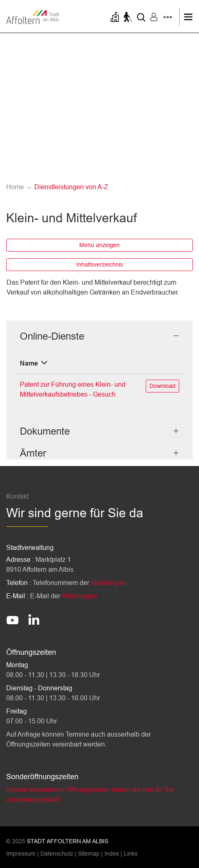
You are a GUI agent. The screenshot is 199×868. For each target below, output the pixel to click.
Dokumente (45, 431)
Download (164, 385)
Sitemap (89, 854)
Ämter (33, 453)
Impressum (21, 854)
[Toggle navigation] (190, 17)
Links (131, 854)
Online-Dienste (52, 336)
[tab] (99, 332)
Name (29, 363)
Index (112, 854)
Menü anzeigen (99, 245)
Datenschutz (57, 854)
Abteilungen (108, 583)
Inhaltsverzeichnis (100, 264)
